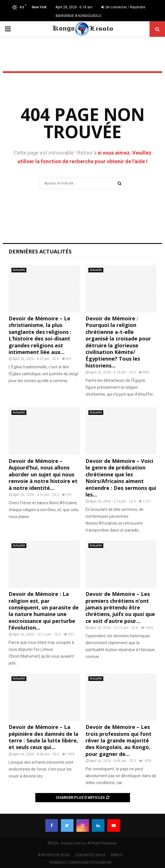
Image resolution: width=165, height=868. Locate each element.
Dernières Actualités (40, 251)
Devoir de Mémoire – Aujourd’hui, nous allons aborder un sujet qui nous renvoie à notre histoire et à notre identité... (43, 474)
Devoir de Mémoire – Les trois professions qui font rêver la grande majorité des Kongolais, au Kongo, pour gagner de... (119, 740)
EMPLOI (117, 855)
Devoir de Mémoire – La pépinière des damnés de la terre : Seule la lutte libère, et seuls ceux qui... (43, 737)
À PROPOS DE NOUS (54, 855)
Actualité (19, 270)
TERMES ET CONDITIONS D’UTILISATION (80, 863)
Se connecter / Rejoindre (123, 7)
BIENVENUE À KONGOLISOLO (78, 16)
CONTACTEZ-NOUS (90, 855)
